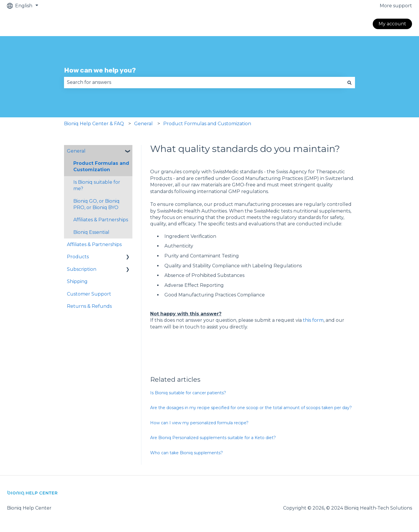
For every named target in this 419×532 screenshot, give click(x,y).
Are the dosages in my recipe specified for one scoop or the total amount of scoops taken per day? (251, 408)
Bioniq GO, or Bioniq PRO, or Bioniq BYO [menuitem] (96, 204)
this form (313, 320)
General (143, 124)
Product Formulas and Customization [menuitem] (101, 166)
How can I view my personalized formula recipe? (199, 423)
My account (392, 24)
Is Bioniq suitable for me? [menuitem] (97, 185)
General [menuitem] (76, 151)
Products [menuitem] (78, 257)
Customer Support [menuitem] (89, 294)
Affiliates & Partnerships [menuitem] (101, 220)
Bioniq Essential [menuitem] (91, 232)
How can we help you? (100, 70)
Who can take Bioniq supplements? (187, 453)
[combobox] (204, 82)
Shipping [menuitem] (77, 281)
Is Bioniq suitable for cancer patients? (188, 393)
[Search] (349, 82)
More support (396, 6)
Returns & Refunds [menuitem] (89, 306)
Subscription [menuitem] (82, 269)
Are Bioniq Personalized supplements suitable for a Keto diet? (213, 438)
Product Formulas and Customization (207, 124)
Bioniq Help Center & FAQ (94, 124)
